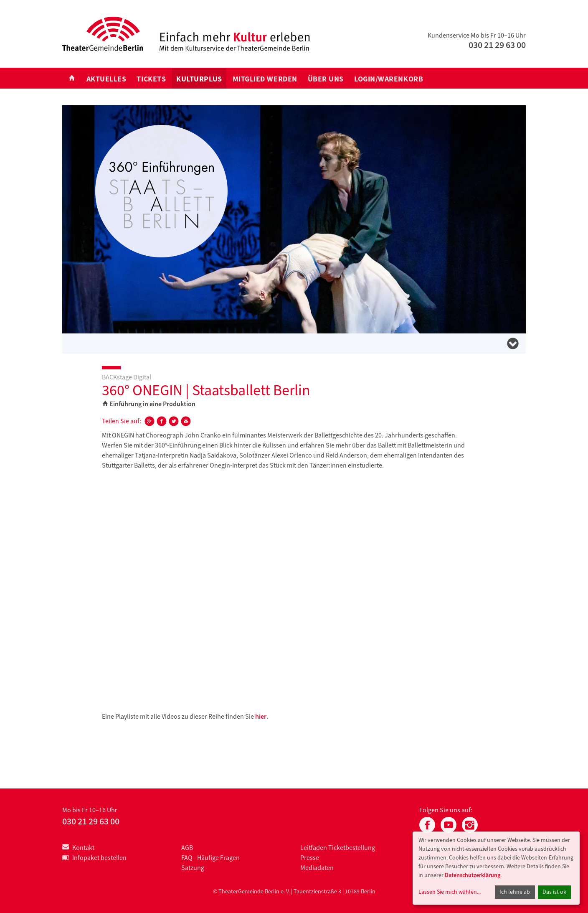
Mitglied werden (265, 79)
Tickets (151, 79)
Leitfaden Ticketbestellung (338, 848)
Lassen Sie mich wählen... (450, 892)
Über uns (326, 79)
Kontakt (78, 848)
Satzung (193, 868)
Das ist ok (554, 892)
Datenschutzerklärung (473, 875)
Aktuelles (106, 79)
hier (261, 716)
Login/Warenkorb (389, 79)
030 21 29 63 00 (497, 45)
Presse (310, 858)
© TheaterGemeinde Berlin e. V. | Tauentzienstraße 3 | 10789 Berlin (294, 891)
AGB (187, 848)
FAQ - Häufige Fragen (210, 858)
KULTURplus (199, 79)
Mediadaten (317, 868)
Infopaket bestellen (94, 858)
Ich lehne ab (515, 892)
